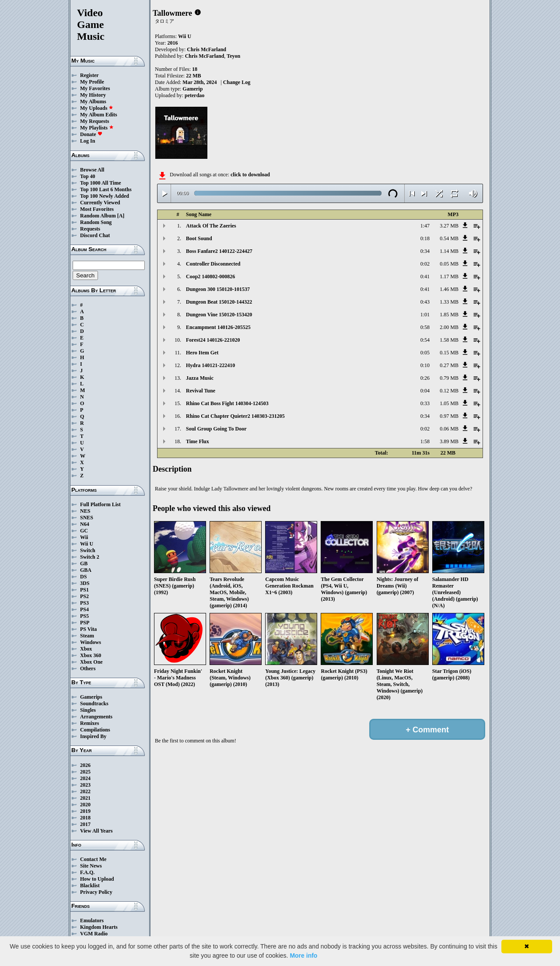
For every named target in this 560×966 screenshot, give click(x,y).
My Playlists (97, 128)
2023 (85, 785)
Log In (87, 141)
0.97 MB (449, 416)
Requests (90, 229)
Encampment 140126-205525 (218, 327)
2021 (85, 798)
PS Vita (88, 629)
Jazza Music (200, 378)
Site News (91, 866)
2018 (85, 818)
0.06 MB (449, 429)
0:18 (425, 238)
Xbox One (91, 662)
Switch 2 (90, 557)
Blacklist (90, 885)
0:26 (425, 378)
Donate (91, 134)
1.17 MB (449, 276)
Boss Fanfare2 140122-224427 (219, 251)
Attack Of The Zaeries (211, 226)
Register (89, 75)
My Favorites (95, 88)
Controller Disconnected (213, 264)
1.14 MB (449, 251)
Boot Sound (199, 238)
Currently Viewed (100, 203)
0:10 (425, 365)
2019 (85, 811)
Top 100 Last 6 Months (106, 189)
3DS (85, 583)
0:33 (425, 403)
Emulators (92, 920)
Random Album (98, 216)
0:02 (425, 264)
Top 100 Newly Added (105, 196)
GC (84, 531)
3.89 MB (449, 441)
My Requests (94, 121)
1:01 (425, 315)
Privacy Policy (96, 892)
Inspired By (93, 736)
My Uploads (97, 108)
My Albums (93, 101)
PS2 (84, 596)
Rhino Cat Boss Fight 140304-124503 (227, 403)
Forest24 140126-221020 (213, 340)
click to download (250, 175)
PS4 (84, 609)
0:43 (425, 302)
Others (88, 668)
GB (84, 563)
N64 (85, 524)
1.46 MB (449, 289)
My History (93, 95)
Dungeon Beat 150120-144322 (219, 302)
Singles (88, 710)
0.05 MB (449, 264)
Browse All (92, 170)
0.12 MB (449, 391)
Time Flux (198, 441)
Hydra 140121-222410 (210, 365)
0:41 (425, 276)
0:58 (425, 327)
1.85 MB (449, 315)
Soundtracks (94, 703)
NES (85, 511)
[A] (121, 216)
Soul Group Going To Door (216, 429)
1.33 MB (449, 302)
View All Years (96, 831)
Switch (88, 550)
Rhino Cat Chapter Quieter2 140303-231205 (235, 416)
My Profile (92, 82)
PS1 (84, 590)
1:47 (425, 226)
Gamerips (91, 697)
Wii (84, 537)
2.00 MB (449, 327)
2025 (85, 772)
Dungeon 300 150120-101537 (218, 289)
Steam (87, 636)
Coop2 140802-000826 (210, 276)
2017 (85, 824)
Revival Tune (201, 391)
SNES (87, 518)
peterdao (194, 95)
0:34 (425, 251)
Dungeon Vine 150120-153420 (219, 315)
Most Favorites (97, 209)
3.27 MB (449, 226)
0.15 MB (449, 353)
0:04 (425, 391)
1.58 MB (449, 340)
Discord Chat (95, 235)
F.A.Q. (87, 872)
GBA (86, 570)
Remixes (89, 723)
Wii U (87, 544)
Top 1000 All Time (100, 183)
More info (303, 955)
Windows (91, 642)
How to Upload (97, 879)
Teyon (233, 56)
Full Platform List (100, 504)
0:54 (425, 340)
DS (83, 577)
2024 (85, 778)
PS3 (84, 603)
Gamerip (192, 89)
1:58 (425, 441)
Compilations (95, 730)
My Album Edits (99, 115)
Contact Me (93, 859)
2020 (85, 805)
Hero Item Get (202, 353)
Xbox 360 (91, 655)
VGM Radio (94, 934)
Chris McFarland (206, 49)
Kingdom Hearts (99, 927)
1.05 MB (449, 403)
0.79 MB (449, 378)
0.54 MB (449, 238)
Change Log (237, 82)
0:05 (425, 353)
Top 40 (88, 176)
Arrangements (96, 717)
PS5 (84, 616)
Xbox (86, 649)
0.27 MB (449, 365)
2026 (85, 765)
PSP (85, 623)
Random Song (96, 222)
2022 (85, 791)
